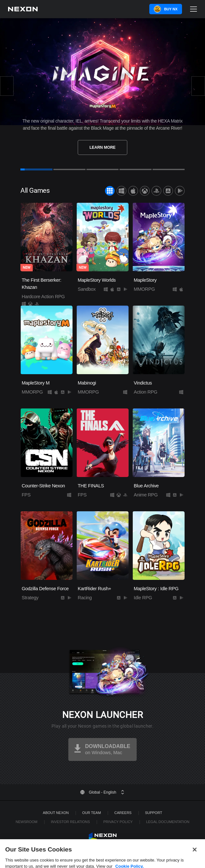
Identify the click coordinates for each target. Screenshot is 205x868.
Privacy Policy (118, 822)
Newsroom (26, 822)
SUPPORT (154, 813)
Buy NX (171, 9)
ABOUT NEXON (56, 813)
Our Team (92, 813)
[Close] (195, 856)
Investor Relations (70, 822)
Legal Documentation (168, 822)
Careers (123, 813)
